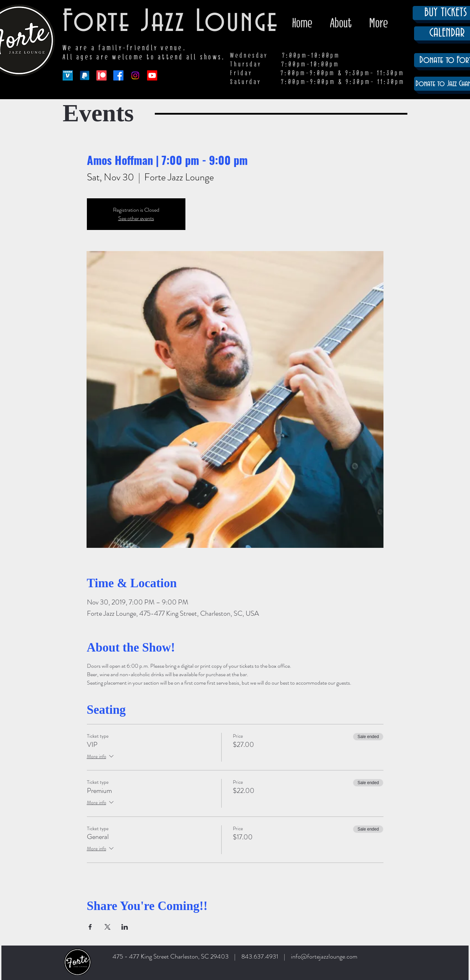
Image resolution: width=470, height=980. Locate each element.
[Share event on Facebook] (90, 927)
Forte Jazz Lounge (171, 22)
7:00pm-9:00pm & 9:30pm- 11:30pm (343, 82)
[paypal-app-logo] (85, 75)
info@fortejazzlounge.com (324, 956)
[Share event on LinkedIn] (125, 927)
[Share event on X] (107, 927)
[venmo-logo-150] (68, 75)
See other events (136, 218)
